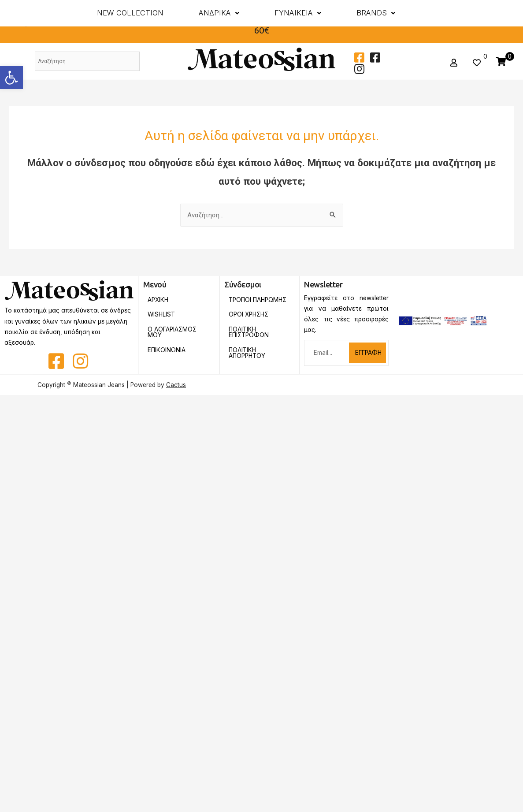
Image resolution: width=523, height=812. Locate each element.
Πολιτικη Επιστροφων (249, 332)
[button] (11, 78)
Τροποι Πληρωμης (258, 300)
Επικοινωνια (167, 350)
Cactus (176, 385)
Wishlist (161, 314)
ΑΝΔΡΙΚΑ (219, 13)
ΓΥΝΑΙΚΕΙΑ (298, 13)
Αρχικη (158, 300)
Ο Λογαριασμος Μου (172, 332)
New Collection (130, 13)
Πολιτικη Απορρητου (247, 353)
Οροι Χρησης (249, 314)
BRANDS (376, 13)
